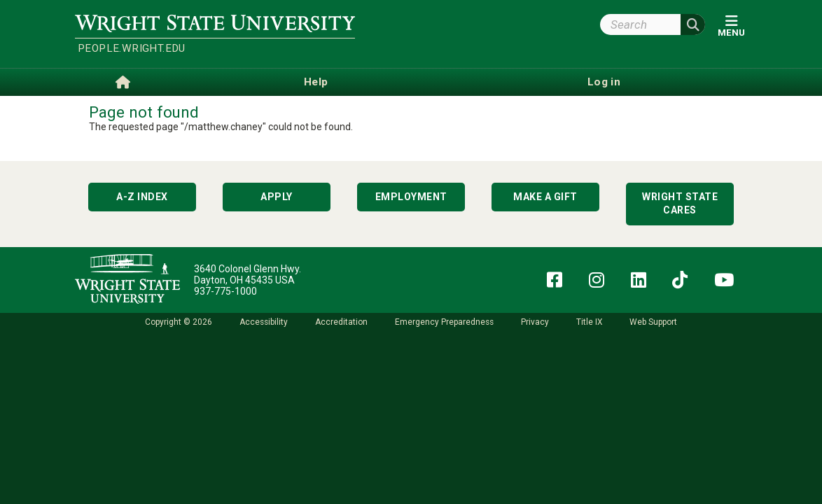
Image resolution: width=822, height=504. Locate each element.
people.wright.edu (132, 48)
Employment (411, 197)
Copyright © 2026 (179, 322)
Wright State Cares (680, 204)
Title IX (589, 322)
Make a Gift (545, 197)
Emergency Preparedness (444, 322)
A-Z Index (142, 197)
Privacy (535, 322)
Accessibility (264, 322)
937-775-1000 (225, 291)
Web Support (653, 322)
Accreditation (341, 322)
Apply (277, 197)
